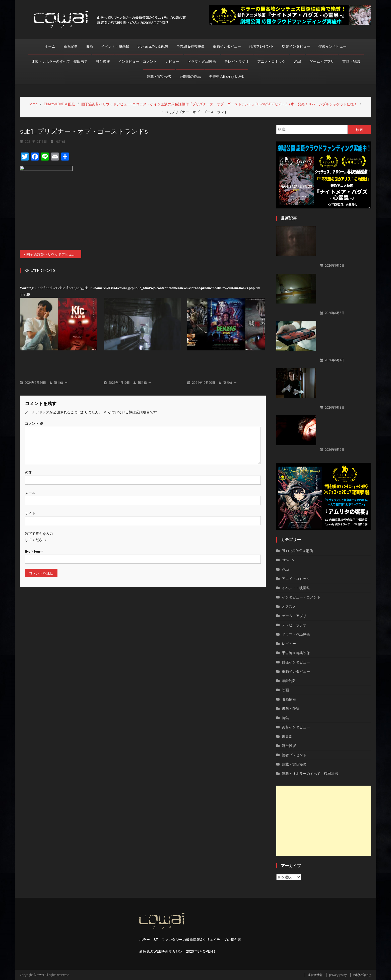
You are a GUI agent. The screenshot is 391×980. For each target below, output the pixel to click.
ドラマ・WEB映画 (202, 61)
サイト (30, 512)
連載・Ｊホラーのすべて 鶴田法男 (59, 61)
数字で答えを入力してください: (39, 536)
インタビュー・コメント (138, 61)
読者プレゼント (262, 46)
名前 (28, 472)
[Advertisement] (324, 821)
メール (30, 492)
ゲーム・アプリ (322, 61)
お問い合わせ (362, 975)
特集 (285, 718)
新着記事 (71, 46)
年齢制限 (289, 681)
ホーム (50, 46)
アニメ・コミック (271, 61)
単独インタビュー (227, 46)
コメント (34, 423)
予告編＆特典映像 (190, 46)
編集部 (287, 736)
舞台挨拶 (103, 61)
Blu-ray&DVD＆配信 (153, 46)
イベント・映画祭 (115, 46)
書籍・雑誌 (351, 61)
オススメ (289, 606)
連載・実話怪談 (159, 77)
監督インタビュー (296, 46)
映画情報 (289, 699)
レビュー (172, 61)
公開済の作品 (190, 77)
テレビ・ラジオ (237, 61)
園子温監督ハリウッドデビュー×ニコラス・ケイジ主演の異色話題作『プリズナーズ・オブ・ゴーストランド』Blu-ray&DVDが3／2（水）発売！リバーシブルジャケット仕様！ (54, 254)
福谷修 (58, 382)
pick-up (288, 560)
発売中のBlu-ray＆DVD (227, 77)
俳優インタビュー (333, 46)
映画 (89, 46)
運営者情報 (315, 975)
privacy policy (338, 975)
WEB (297, 61)
